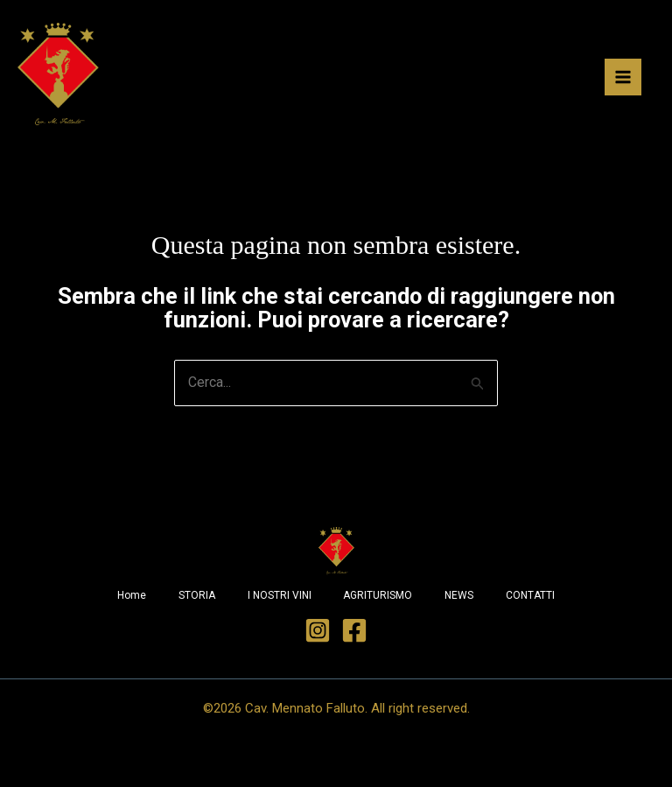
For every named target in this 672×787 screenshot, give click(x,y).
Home (125, 599)
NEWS (463, 599)
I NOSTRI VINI (278, 599)
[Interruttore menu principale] (623, 78)
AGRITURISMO (379, 599)
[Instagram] (318, 633)
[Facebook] (354, 633)
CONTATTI (537, 599)
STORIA (192, 599)
